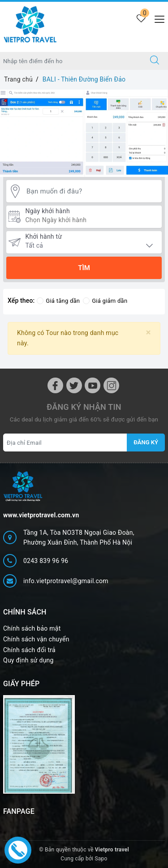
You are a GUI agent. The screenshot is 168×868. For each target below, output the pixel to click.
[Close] (149, 333)
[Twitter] (74, 385)
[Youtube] (93, 385)
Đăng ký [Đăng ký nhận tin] (146, 442)
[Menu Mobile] (157, 18)
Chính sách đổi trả (29, 650)
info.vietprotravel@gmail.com (66, 581)
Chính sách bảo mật (32, 628)
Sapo (101, 859)
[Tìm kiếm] (155, 61)
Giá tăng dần (58, 301)
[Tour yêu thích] (141, 19)
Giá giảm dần (105, 301)
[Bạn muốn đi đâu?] (92, 191)
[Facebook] (55, 385)
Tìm (84, 268)
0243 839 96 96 (46, 561)
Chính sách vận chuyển (36, 639)
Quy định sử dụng (28, 660)
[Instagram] (111, 385)
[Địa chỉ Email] (65, 443)
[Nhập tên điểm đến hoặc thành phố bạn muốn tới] (71, 61)
